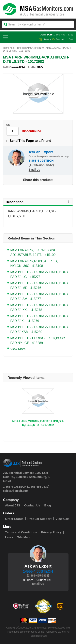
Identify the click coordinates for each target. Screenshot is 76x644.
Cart (69, 39)
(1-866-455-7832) (63, 35)
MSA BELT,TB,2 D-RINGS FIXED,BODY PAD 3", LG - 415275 (39, 274)
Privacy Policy (51, 532)
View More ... (20, 349)
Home (6, 48)
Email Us (34, 170)
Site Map (23, 537)
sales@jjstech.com (16, 491)
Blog (48, 505)
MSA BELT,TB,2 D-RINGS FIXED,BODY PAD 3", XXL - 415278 (39, 307)
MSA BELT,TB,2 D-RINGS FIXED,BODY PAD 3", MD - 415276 (39, 285)
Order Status (14, 519)
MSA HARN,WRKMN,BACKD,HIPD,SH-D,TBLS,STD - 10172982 (38, 423)
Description (38, 202)
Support (58, 39)
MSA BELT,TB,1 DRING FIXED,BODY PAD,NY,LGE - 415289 (38, 340)
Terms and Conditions (21, 532)
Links (9, 537)
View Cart (62, 519)
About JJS (13, 505)
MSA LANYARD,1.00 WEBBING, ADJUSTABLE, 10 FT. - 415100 (34, 252)
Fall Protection (19, 48)
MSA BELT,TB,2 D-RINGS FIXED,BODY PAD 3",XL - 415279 (39, 318)
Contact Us (32, 505)
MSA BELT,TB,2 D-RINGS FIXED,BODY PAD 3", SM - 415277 (39, 296)
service (45, 39)
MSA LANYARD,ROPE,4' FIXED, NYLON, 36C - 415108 (34, 263)
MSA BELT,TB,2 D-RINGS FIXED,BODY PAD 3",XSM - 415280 (39, 329)
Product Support (40, 519)
